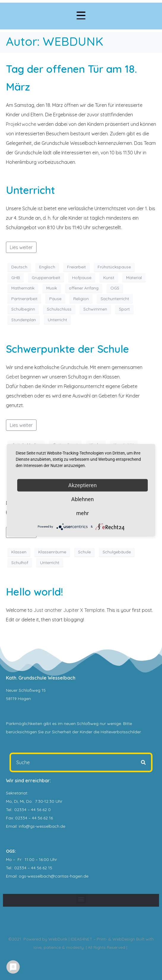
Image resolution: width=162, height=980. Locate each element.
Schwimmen (95, 309)
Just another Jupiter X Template (69, 610)
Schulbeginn (23, 309)
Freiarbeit (76, 267)
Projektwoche (21, 124)
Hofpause (82, 278)
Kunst (109, 278)
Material (134, 278)
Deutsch (19, 267)
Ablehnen (82, 499)
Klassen (19, 552)
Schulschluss (59, 309)
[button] (81, 899)
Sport (124, 309)
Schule (84, 552)
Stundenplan (24, 320)
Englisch (47, 267)
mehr (82, 513)
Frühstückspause (114, 267)
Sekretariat (17, 793)
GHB (16, 278)
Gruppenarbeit (46, 278)
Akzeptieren (82, 485)
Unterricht (30, 190)
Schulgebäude (117, 552)
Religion (81, 299)
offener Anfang (84, 288)
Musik (52, 288)
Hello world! (35, 592)
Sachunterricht (115, 299)
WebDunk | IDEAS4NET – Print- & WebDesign (92, 939)
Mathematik (23, 288)
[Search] (143, 762)
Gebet (13, 377)
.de (85, 876)
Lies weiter (21, 247)
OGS (115, 288)
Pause (55, 299)
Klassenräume (52, 552)
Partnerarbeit (24, 299)
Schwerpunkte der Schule (67, 349)
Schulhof (20, 563)
